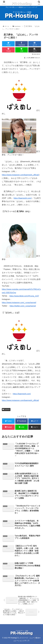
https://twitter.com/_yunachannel (23, 306)
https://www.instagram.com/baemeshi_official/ (20, 175)
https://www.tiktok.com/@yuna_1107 (24, 296)
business (6, 409)
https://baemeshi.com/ (23, 198)
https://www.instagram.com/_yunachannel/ (19, 303)
